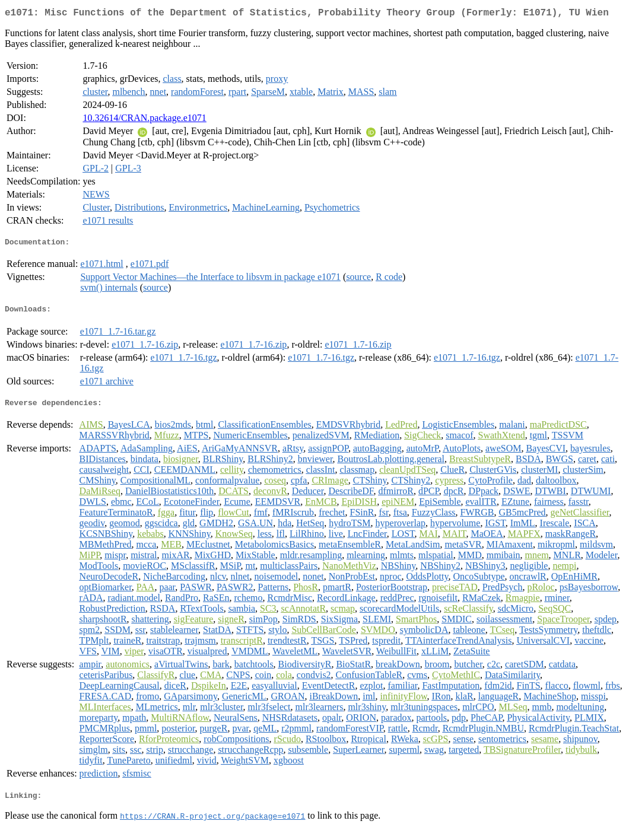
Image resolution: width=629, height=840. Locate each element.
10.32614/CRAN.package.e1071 (144, 120)
